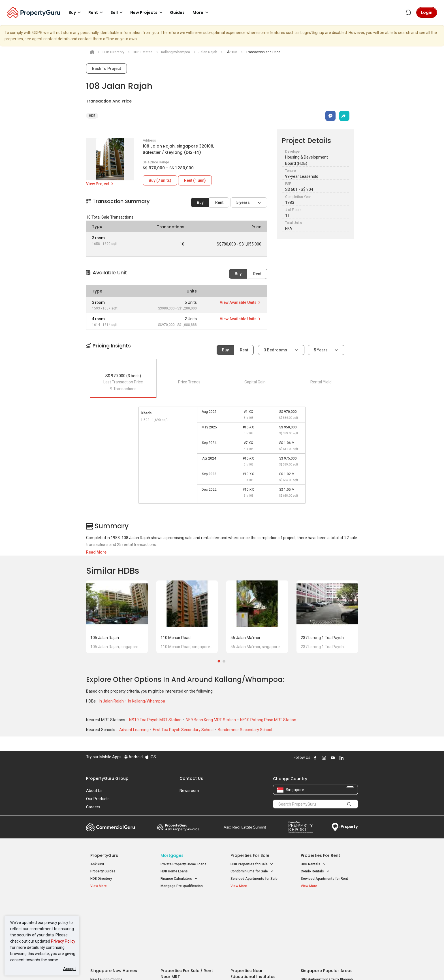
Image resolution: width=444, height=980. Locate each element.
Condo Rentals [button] (315, 871)
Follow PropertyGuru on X (349, 758)
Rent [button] (97, 12)
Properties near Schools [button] (252, 927)
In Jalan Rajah (112, 701)
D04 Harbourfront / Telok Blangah (327, 913)
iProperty (345, 827)
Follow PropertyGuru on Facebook (315, 758)
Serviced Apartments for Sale (254, 879)
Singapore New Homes (114, 904)
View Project (100, 184)
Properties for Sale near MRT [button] (186, 919)
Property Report (301, 827)
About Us (94, 791)
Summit (245, 827)
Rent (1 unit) (195, 180)
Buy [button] (76, 12)
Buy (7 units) (160, 180)
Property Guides (103, 871)
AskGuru (97, 864)
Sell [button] (118, 12)
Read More (96, 552)
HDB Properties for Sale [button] (252, 864)
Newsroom (189, 791)
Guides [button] (177, 12)
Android (133, 757)
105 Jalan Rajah (105, 638)
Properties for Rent (320, 855)
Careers (93, 807)
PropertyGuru (104, 855)
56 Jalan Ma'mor (246, 638)
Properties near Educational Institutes (253, 907)
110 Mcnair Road (176, 638)
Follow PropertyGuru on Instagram (324, 758)
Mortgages (172, 855)
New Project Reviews (107, 928)
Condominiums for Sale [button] (252, 871)
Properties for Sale (250, 855)
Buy (200, 202)
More (201, 12)
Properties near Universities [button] (255, 919)
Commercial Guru (111, 827)
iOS (151, 757)
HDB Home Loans (174, 871)
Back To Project (106, 69)
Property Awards (178, 827)
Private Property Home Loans (183, 864)
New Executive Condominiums (114, 921)
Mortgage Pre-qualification (182, 886)
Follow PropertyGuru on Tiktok (356, 758)
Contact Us (191, 778)
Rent (219, 202)
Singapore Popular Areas (327, 904)
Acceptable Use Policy (106, 967)
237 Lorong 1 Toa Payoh (322, 638)
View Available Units (241, 302)
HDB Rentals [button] (313, 864)
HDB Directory (101, 879)
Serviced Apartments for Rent (324, 879)
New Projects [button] (147, 12)
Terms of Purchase (217, 967)
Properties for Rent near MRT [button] (186, 927)
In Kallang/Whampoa (147, 701)
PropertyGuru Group (107, 778)
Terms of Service (147, 967)
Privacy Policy (63, 941)
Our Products (98, 799)
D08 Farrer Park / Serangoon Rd (325, 934)
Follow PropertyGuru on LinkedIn (341, 758)
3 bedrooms (276, 350)
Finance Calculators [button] (179, 879)
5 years (243, 202)
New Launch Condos (106, 913)
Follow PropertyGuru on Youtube (333, 758)
